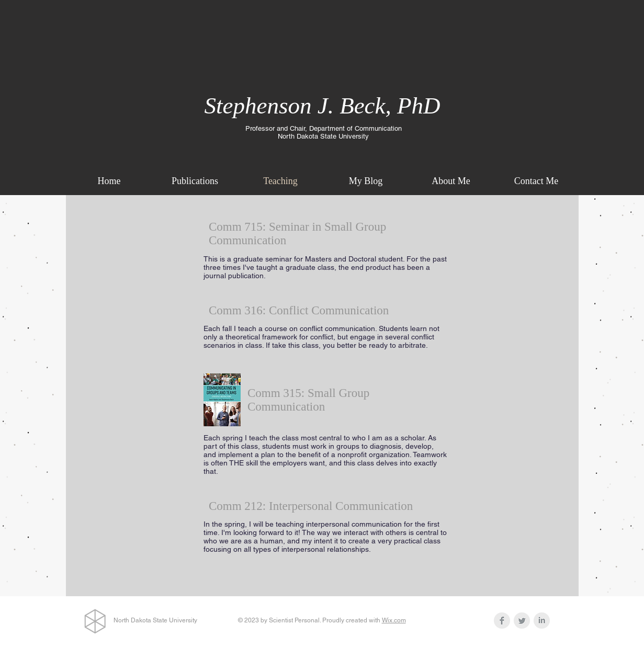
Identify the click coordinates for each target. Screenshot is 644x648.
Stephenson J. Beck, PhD (322, 106)
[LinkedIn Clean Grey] (542, 621)
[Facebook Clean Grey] (502, 621)
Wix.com (394, 620)
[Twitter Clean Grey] (522, 621)
